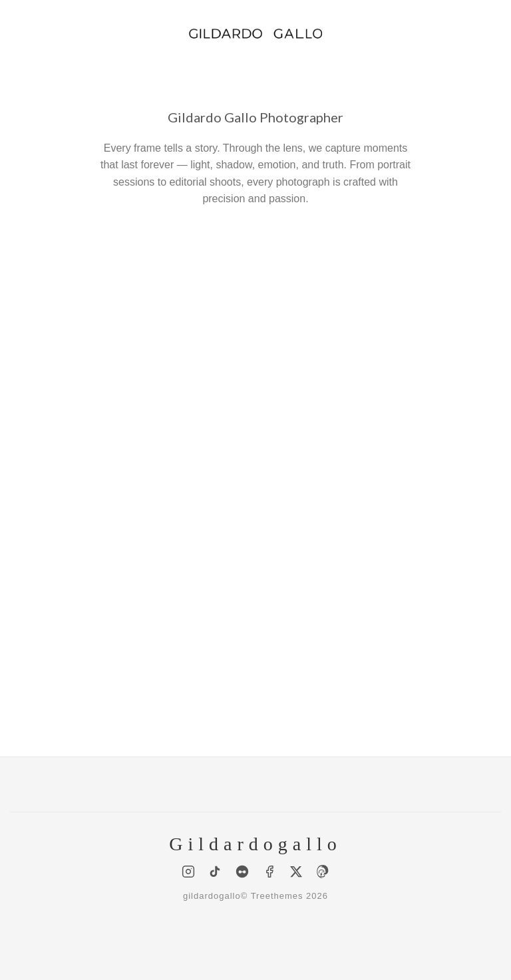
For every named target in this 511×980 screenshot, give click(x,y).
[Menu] (18, 33)
